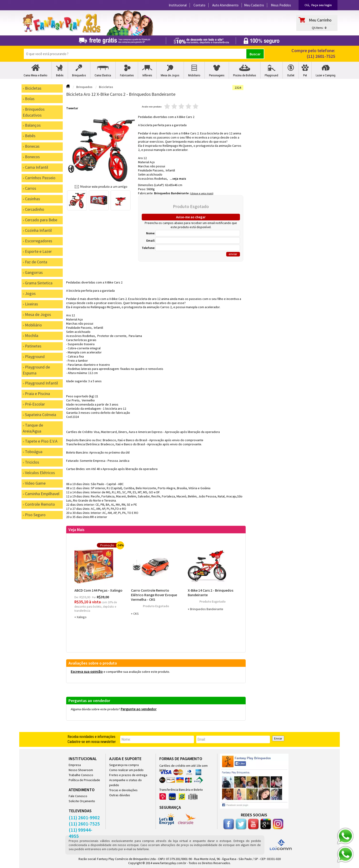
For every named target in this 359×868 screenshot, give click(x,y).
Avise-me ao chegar (191, 217)
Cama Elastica (103, 75)
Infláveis (147, 75)
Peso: (142, 189)
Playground (271, 75)
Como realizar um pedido (126, 770)
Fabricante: (146, 193)
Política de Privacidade (84, 780)
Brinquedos (79, 75)
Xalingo (82, 617)
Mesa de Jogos (170, 75)
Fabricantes (127, 75)
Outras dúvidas (120, 795)
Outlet (291, 75)
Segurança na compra (124, 765)
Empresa (75, 765)
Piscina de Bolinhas (245, 75)
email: (201, 739)
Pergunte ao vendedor (139, 709)
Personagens (217, 75)
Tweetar (72, 108)
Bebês (60, 75)
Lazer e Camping (326, 75)
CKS (136, 614)
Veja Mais (76, 530)
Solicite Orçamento (82, 801)
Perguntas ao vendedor (89, 701)
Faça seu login (322, 5)
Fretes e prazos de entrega (128, 775)
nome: (126, 739)
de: (77, 597)
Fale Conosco (78, 796)
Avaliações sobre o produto (93, 663)
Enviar (278, 738)
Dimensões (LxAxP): (152, 185)
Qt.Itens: (318, 28)
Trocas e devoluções (123, 790)
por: (94, 597)
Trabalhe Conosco (81, 775)
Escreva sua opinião (87, 671)
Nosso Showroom (81, 770)
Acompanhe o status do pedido (125, 783)
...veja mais (178, 179)
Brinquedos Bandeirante (171, 193)
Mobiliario (194, 75)
